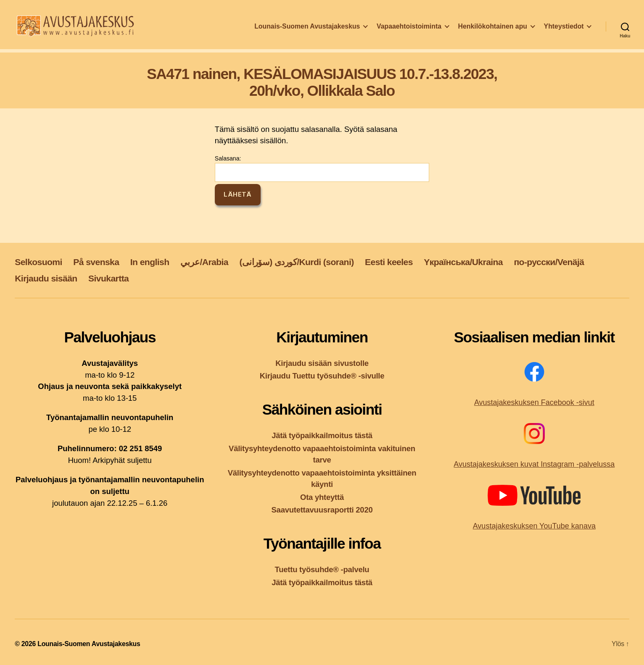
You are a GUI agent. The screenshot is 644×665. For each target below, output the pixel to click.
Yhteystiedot (564, 31)
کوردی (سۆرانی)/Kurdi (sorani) (296, 262)
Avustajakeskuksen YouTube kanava (534, 526)
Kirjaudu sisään (46, 278)
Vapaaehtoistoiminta (409, 31)
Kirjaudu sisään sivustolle (322, 363)
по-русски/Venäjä (549, 262)
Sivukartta (108, 278)
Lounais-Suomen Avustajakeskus (307, 31)
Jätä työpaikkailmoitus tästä (322, 435)
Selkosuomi (38, 262)
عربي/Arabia (204, 262)
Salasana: (322, 168)
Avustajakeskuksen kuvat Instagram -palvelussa (534, 464)
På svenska (96, 262)
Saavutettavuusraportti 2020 (322, 510)
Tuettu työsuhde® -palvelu (322, 569)
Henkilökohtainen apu (493, 31)
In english (150, 262)
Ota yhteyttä (322, 497)
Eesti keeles (389, 262)
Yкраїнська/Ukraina (463, 262)
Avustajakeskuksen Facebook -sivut (534, 402)
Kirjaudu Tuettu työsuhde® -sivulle (322, 376)
